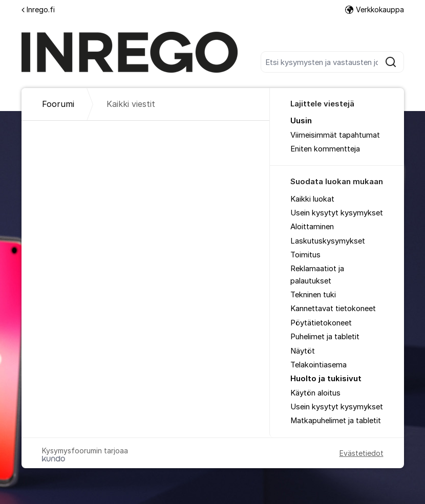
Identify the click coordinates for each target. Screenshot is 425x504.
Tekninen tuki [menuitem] (313, 295)
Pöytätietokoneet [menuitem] (321, 323)
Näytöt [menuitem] (303, 351)
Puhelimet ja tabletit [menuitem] (325, 337)
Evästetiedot (362, 453)
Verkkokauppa (375, 9)
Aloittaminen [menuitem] (312, 227)
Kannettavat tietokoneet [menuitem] (333, 309)
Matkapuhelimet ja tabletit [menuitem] (336, 421)
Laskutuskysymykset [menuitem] (328, 241)
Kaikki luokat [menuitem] (312, 199)
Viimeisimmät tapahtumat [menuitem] (335, 135)
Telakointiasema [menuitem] (318, 365)
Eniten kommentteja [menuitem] (325, 149)
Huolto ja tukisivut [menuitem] (326, 379)
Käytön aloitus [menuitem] (315, 393)
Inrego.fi (38, 9)
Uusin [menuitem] (301, 121)
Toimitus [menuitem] (305, 255)
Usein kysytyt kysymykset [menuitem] (337, 213)
